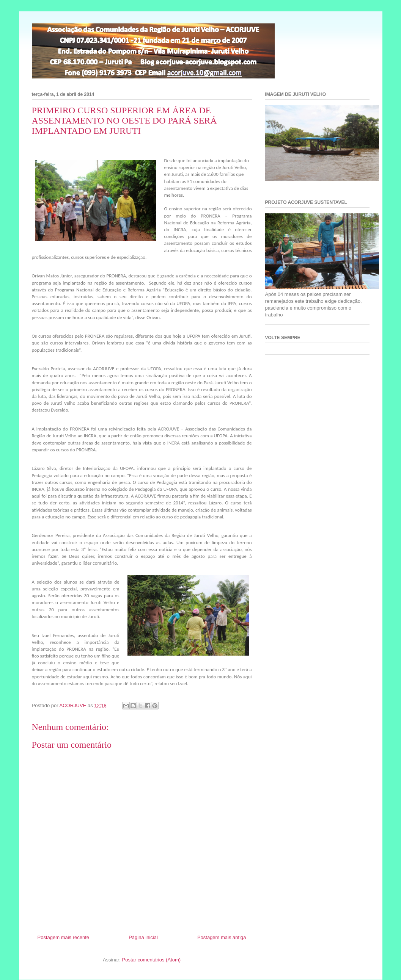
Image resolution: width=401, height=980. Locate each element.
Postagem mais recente (64, 937)
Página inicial (143, 937)
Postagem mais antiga (222, 937)
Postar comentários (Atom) (151, 960)
